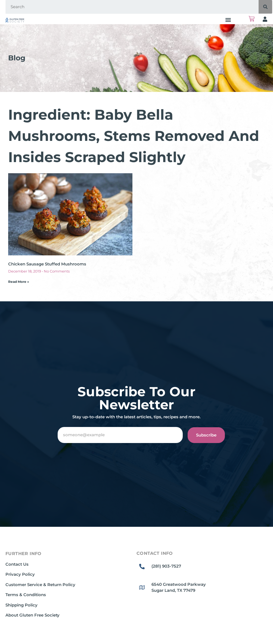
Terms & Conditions (26, 595)
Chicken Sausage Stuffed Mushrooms (47, 264)
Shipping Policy (21, 605)
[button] (228, 20)
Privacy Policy (20, 574)
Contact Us (17, 564)
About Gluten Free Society (32, 615)
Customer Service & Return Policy (40, 585)
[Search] (265, 7)
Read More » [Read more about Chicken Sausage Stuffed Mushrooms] (19, 282)
